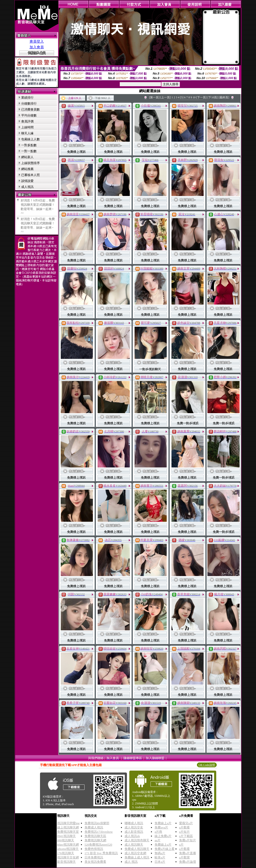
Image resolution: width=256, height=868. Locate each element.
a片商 (158, 832)
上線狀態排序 (30, 163)
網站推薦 (27, 169)
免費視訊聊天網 (95, 840)
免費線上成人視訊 (137, 857)
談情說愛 (27, 181)
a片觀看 (184, 827)
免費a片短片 (188, 840)
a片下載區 (186, 836)
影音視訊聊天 (66, 862)
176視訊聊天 (66, 853)
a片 (181, 845)
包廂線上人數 (30, 139)
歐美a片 (160, 857)
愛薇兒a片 (186, 823)
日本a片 (160, 862)
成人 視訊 (131, 862)
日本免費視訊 (94, 857)
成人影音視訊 (134, 832)
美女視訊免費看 (95, 862)
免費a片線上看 (165, 849)
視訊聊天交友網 (68, 857)
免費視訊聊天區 (95, 836)
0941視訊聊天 (66, 836)
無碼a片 (160, 853)
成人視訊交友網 (135, 853)
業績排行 (27, 98)
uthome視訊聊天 (68, 849)
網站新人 (27, 157)
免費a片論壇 (188, 862)
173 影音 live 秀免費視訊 (101, 853)
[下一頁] (201, 97)
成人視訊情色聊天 (137, 840)
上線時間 (27, 127)
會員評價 (27, 121)
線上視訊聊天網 (68, 827)
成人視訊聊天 (134, 845)
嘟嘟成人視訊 (134, 823)
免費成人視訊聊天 (137, 849)
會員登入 (37, 41)
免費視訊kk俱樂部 (97, 823)
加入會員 (37, 47)
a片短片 (184, 832)
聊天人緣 (27, 133)
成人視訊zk (132, 836)
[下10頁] (213, 97)
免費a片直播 (188, 853)
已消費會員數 (30, 109)
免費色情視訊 (94, 849)
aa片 (158, 840)
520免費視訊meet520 (98, 845)
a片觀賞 (184, 857)
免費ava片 (161, 827)
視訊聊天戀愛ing (68, 823)
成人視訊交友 (134, 827)
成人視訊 (27, 187)
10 (194, 97)
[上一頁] (166, 97)
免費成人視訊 (94, 827)
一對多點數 (29, 145)
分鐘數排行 (29, 103)
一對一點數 (29, 151)
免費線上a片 (163, 823)
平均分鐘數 (29, 115)
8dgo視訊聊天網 (68, 845)
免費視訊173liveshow (99, 832)
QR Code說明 (207, 765)
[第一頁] (154, 97)
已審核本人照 (30, 175)
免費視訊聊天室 (68, 832)
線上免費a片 (163, 836)
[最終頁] (224, 97)
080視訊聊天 (66, 840)
